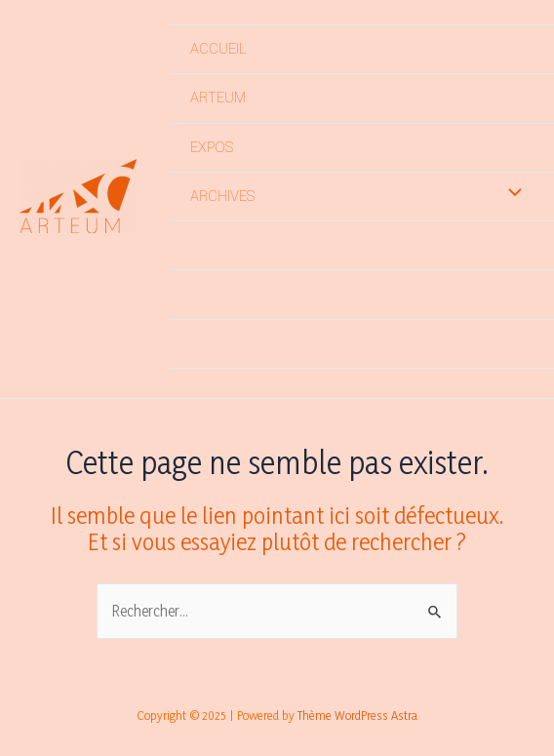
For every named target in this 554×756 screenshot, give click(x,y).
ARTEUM (218, 98)
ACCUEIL (218, 49)
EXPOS (212, 148)
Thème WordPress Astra (357, 715)
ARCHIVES (222, 197)
